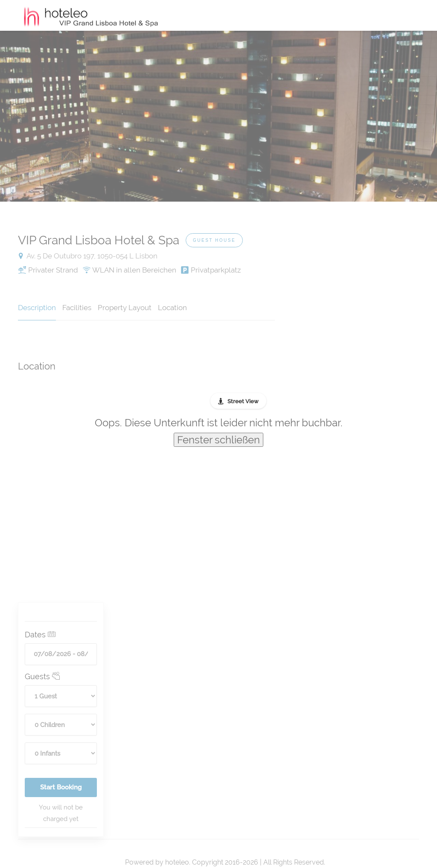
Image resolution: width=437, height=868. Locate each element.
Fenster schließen (218, 440)
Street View (243, 401)
